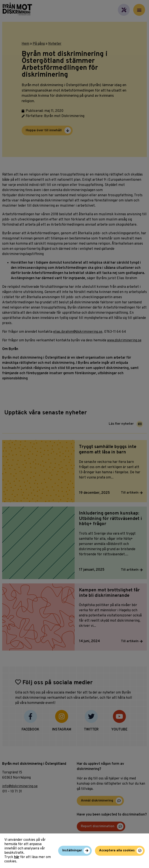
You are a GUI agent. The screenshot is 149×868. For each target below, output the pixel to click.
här (17, 857)
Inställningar (72, 851)
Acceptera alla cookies (117, 851)
